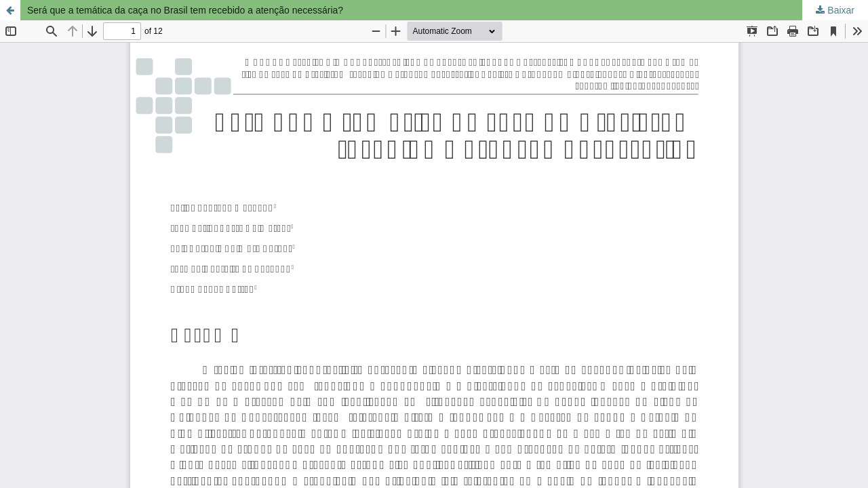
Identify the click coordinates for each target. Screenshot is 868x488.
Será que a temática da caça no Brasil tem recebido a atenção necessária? (185, 10)
